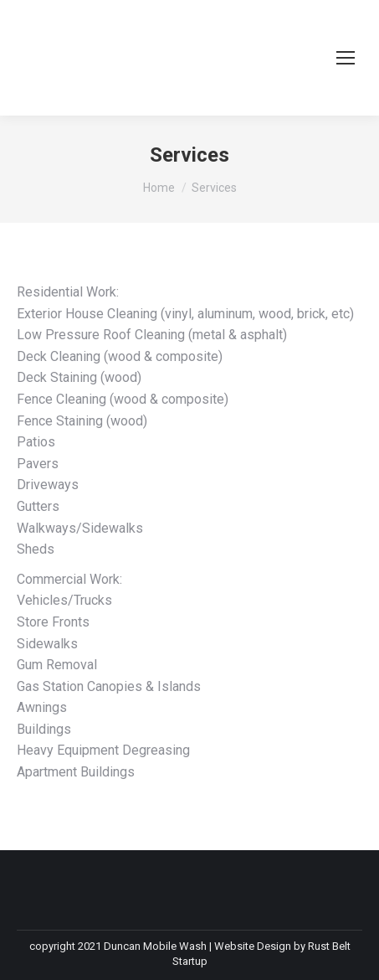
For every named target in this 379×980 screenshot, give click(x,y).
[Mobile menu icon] (346, 58)
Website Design (253, 946)
